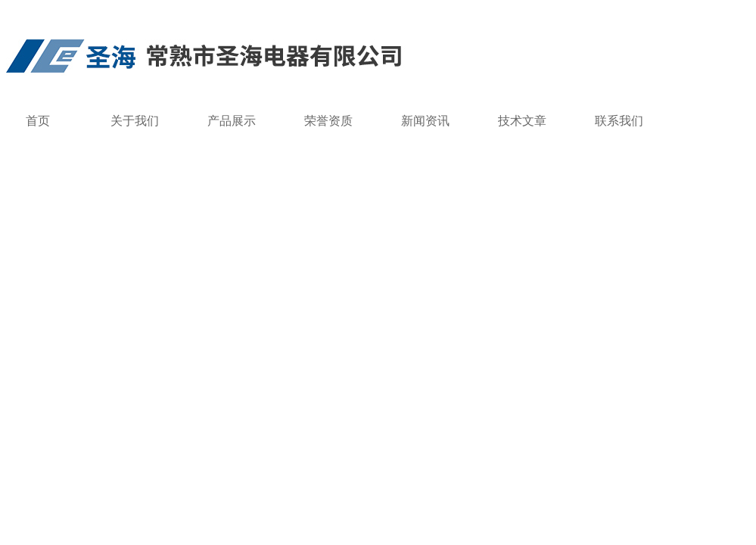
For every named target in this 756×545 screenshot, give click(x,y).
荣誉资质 (328, 121)
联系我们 (619, 121)
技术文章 (522, 121)
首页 (38, 121)
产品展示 (232, 121)
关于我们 (135, 121)
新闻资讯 (425, 121)
